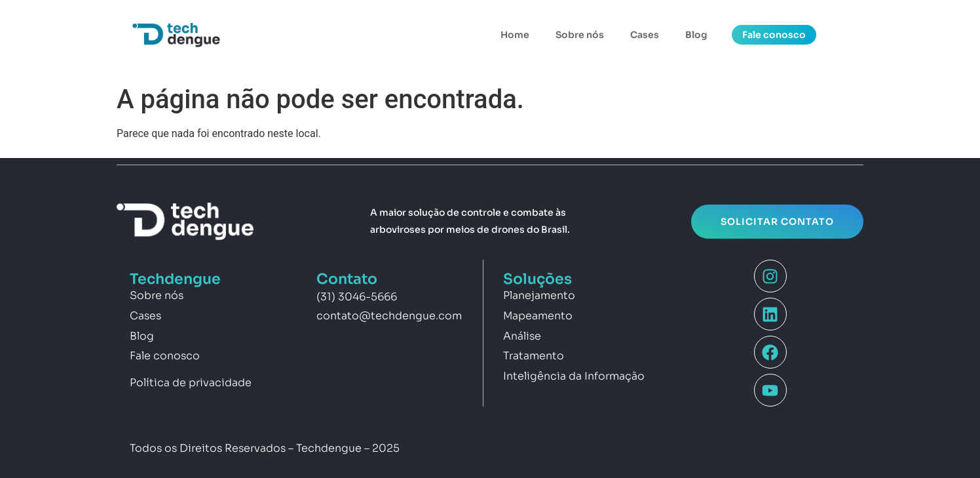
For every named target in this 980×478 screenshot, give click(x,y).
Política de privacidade (191, 383)
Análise (522, 336)
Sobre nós (580, 35)
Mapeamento (538, 316)
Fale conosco (165, 356)
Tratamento (534, 356)
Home (515, 35)
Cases (645, 35)
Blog (696, 35)
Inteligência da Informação (574, 376)
